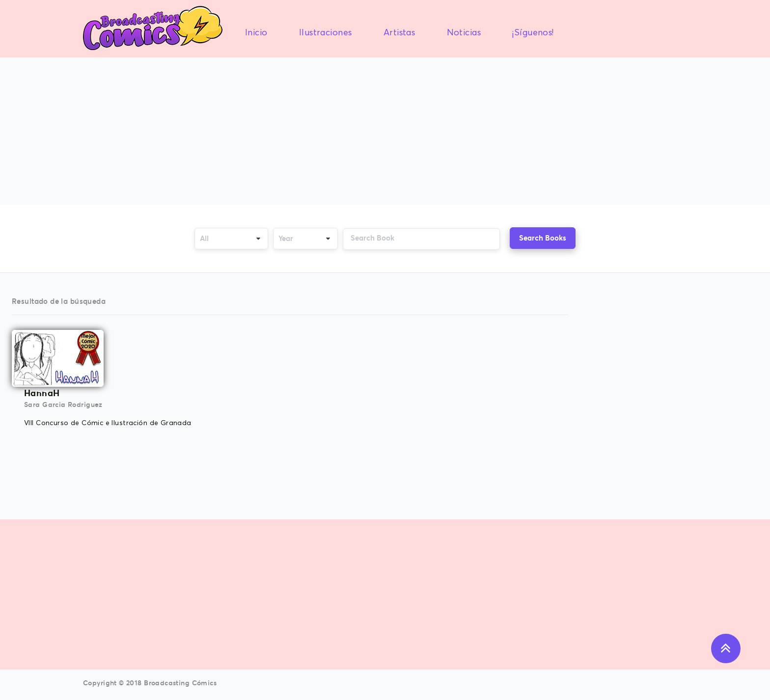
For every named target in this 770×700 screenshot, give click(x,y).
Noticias (464, 33)
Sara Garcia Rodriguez (63, 404)
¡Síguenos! (533, 33)
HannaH (42, 393)
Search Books (543, 238)
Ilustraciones (325, 33)
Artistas (399, 33)
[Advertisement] (385, 132)
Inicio (256, 33)
